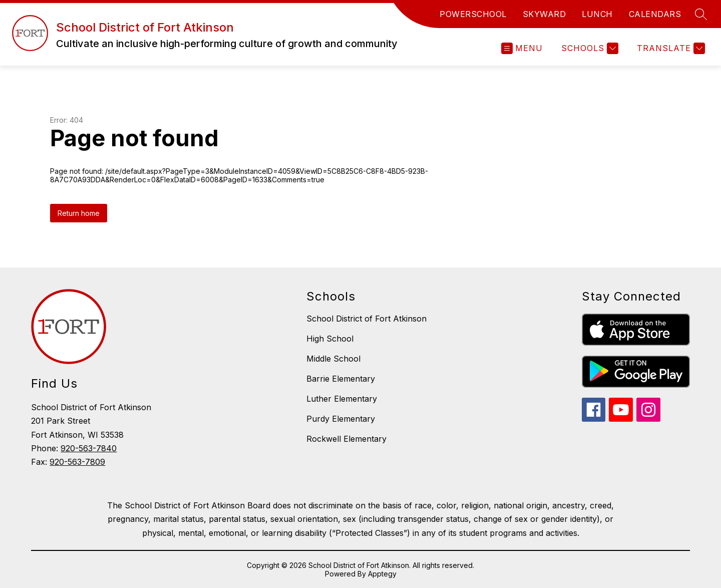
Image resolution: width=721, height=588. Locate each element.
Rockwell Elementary (346, 439)
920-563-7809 (77, 462)
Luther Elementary (342, 399)
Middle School (333, 359)
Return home (79, 213)
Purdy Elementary (341, 419)
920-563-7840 (89, 448)
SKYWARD (545, 14)
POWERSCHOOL (473, 14)
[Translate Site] (670, 48)
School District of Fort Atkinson (367, 319)
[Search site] (701, 14)
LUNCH (597, 14)
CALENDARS (655, 14)
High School (330, 339)
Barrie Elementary (341, 379)
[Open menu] (522, 48)
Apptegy (382, 574)
